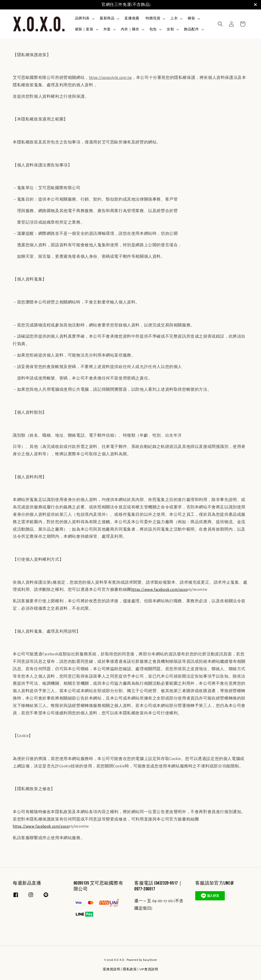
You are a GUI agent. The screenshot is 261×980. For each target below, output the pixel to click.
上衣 (174, 18)
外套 (107, 29)
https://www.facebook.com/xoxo (159, 590)
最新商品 (107, 18)
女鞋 (170, 29)
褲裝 (191, 18)
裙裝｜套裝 (84, 29)
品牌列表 (82, 18)
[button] (220, 24)
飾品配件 (191, 29)
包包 (153, 29)
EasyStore (150, 960)
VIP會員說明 (149, 969)
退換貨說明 (112, 969)
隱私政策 (130, 969)
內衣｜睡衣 (130, 29)
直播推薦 (132, 18)
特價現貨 (153, 18)
